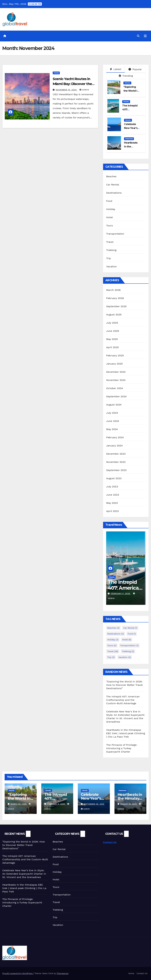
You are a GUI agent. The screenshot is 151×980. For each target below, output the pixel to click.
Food (109, 201)
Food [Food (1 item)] (132, 634)
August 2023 (114, 478)
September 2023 (116, 470)
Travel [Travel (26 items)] (113, 651)
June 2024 (113, 421)
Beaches (111, 176)
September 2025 (116, 306)
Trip (108, 258)
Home (131, 973)
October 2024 (114, 388)
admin (84, 90)
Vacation (111, 266)
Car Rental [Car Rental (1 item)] (130, 628)
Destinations (114, 193)
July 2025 (112, 323)
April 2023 (112, 511)
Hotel (109, 217)
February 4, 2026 (121, 594)
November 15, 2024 (67, 90)
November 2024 (116, 380)
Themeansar (62, 973)
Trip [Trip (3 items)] (111, 657)
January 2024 (114, 446)
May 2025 (112, 339)
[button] (138, 36)
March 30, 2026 (19, 804)
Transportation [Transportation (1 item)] (129, 645)
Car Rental (113, 185)
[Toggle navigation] (145, 36)
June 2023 (113, 495)
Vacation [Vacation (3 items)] (125, 657)
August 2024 (114, 405)
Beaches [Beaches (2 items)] (113, 628)
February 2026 (115, 298)
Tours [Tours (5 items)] (112, 645)
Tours (56, 73)
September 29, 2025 (94, 804)
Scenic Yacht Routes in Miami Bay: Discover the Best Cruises (72, 84)
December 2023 (116, 454)
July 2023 (112, 487)
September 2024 (116, 396)
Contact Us (110, 842)
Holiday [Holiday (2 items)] (113, 640)
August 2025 (114, 315)
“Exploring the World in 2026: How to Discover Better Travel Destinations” (124, 685)
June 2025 (113, 331)
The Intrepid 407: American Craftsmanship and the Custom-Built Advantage (123, 700)
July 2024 (112, 413)
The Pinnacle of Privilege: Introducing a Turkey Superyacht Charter (122, 748)
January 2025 (114, 364)
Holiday (111, 209)
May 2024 (112, 429)
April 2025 (112, 347)
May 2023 (112, 503)
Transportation (115, 234)
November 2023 (116, 462)
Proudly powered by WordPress (18, 973)
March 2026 (113, 290)
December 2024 (116, 372)
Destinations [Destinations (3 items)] (116, 634)
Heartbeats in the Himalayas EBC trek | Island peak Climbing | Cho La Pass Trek (126, 733)
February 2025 (115, 355)
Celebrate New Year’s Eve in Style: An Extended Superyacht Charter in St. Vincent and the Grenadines (24, 874)
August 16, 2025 (129, 804)
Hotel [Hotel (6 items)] (127, 640)
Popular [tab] (135, 69)
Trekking (129, 139)
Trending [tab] (126, 76)
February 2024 (115, 437)
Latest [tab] (116, 69)
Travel (127, 83)
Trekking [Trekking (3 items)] (128, 651)
